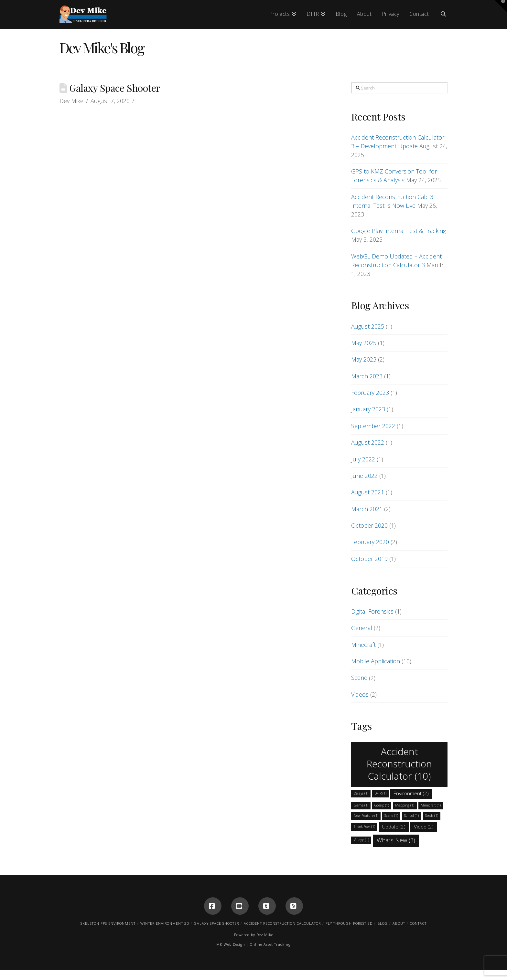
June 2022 (364, 476)
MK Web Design (231, 944)
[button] (501, 6)
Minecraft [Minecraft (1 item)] (431, 805)
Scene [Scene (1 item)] (391, 816)
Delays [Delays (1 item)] (361, 793)
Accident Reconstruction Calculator (282, 923)
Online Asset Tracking (270, 944)
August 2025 (368, 326)
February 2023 (370, 393)
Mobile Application (376, 661)
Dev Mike (265, 935)
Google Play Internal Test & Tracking (399, 231)
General (362, 628)
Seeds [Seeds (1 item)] (432, 816)
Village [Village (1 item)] (361, 840)
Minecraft (363, 645)
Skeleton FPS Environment (108, 923)
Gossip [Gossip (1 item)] (382, 805)
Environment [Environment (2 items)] (411, 793)
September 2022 (373, 426)
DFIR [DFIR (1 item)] (380, 793)
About (399, 923)
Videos (360, 694)
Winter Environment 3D (165, 923)
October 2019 (369, 559)
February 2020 (370, 542)
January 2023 (368, 409)
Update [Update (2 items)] (394, 827)
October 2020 (369, 525)
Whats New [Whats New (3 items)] (396, 840)
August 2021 (368, 492)
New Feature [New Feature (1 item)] (366, 816)
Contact (418, 923)
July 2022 (363, 459)
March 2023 (367, 376)
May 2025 (364, 343)
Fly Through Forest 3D (349, 923)
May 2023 (364, 359)
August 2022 (368, 442)
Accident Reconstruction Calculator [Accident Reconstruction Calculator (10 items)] (399, 764)
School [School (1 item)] (411, 816)
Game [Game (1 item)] (361, 805)
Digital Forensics (372, 611)
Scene (359, 678)
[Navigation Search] (441, 15)
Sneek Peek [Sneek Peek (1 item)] (364, 827)
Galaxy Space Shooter (216, 923)
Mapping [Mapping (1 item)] (405, 805)
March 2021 (367, 509)
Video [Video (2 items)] (424, 827)
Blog (383, 923)
